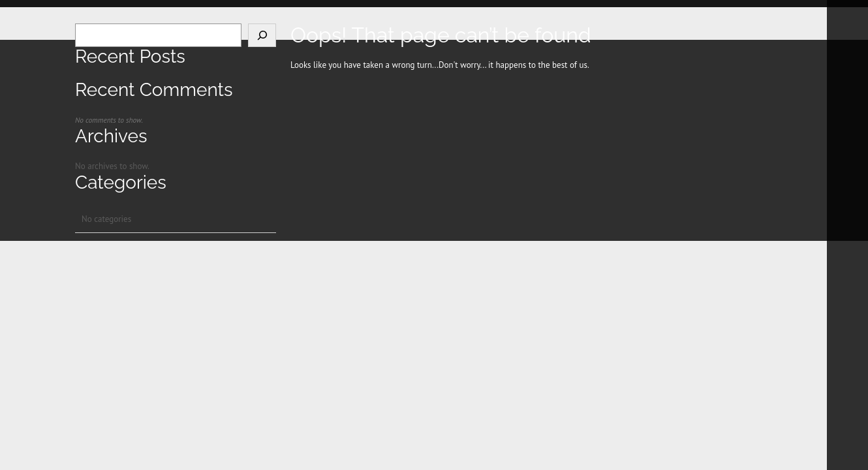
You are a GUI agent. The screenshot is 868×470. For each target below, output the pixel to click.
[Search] (262, 35)
